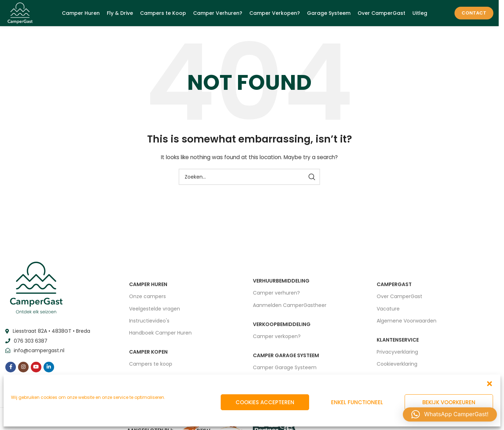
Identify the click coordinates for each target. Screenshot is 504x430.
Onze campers (147, 298)
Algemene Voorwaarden (407, 323)
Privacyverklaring (397, 354)
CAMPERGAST (394, 286)
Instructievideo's (149, 323)
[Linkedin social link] (49, 369)
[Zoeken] (249, 179)
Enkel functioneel (357, 402)
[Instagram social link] (23, 369)
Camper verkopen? (277, 338)
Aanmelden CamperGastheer (290, 307)
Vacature (388, 310)
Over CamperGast (399, 298)
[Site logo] (21, 14)
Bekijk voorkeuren (449, 402)
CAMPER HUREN (148, 286)
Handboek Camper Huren (160, 335)
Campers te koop (151, 366)
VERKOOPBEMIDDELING (282, 326)
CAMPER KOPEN (148, 354)
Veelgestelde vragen (155, 310)
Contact (474, 14)
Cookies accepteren (265, 402)
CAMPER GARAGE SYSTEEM (286, 358)
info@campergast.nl (39, 353)
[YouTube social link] (36, 369)
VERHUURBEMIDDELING (281, 283)
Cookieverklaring (397, 366)
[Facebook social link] (11, 369)
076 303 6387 (31, 343)
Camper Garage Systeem (285, 370)
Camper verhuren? (276, 295)
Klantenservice (398, 342)
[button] (489, 384)
